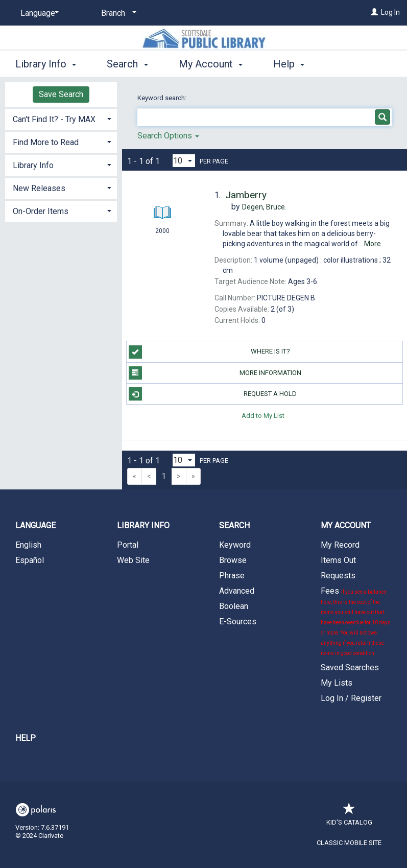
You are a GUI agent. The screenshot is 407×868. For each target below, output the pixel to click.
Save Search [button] (61, 94)
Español (30, 560)
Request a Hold (213, 394)
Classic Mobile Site (349, 843)
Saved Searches (350, 667)
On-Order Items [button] (41, 211)
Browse (233, 560)
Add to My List (263, 415)
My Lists (337, 683)
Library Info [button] (46, 64)
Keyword (235, 545)
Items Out (338, 560)
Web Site (133, 560)
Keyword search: (163, 98)
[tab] (61, 118)
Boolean (234, 606)
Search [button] (127, 64)
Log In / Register (351, 698)
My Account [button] (211, 64)
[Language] (38, 13)
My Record (340, 545)
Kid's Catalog (349, 817)
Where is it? (209, 352)
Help (26, 738)
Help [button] (289, 64)
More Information (215, 373)
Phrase (232, 576)
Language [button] (35, 525)
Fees (356, 621)
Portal (128, 545)
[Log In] (374, 12)
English (28, 545)
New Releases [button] (39, 188)
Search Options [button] (168, 136)
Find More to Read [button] (46, 142)
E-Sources (238, 621)
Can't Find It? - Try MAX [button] (54, 119)
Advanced (237, 591)
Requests (338, 576)
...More (370, 244)
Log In (390, 12)
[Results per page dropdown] (184, 161)
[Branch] (117, 13)
